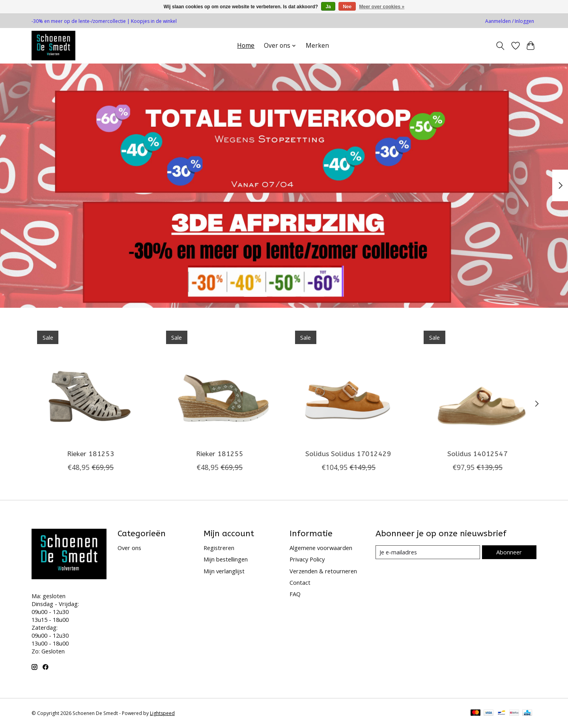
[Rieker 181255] (220, 384)
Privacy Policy (307, 559)
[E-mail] (428, 552)
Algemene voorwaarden (321, 548)
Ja (328, 7)
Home (246, 46)
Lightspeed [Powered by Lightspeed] (162, 713)
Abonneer (509, 552)
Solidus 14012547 (477, 454)
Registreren (219, 548)
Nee (347, 7)
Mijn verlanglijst (224, 571)
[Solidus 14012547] (477, 384)
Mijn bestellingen (226, 559)
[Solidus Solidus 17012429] (348, 384)
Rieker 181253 (91, 454)
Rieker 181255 (220, 454)
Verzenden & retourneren (323, 571)
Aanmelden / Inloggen (510, 21)
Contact (300, 582)
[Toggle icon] (500, 46)
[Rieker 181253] (91, 384)
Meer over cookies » (382, 7)
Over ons (129, 548)
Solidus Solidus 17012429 (348, 454)
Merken (317, 46)
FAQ (295, 594)
